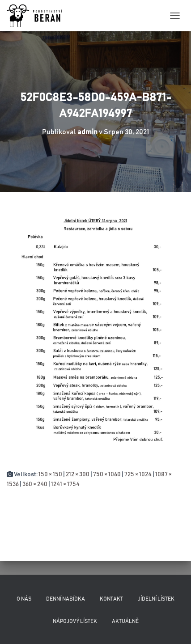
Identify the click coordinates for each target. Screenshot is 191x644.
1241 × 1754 (65, 484)
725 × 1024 (138, 475)
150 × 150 (50, 475)
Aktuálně (125, 621)
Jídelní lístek (156, 599)
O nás (24, 599)
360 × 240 (35, 484)
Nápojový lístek (75, 621)
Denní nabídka (66, 599)
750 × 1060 (107, 475)
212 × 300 (78, 475)
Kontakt (111, 599)
